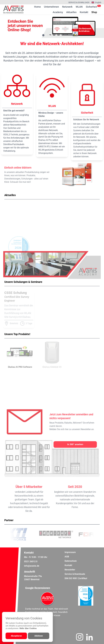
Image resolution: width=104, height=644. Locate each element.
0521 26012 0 (31, 561)
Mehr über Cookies (28, 628)
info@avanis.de (32, 566)
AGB (67, 557)
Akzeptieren (16, 636)
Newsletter (70, 570)
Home (37, 7)
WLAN (79, 7)
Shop (94, 12)
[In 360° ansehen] (75, 444)
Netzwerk (67, 7)
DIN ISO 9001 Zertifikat (76, 578)
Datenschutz (71, 561)
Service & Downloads (79, 2)
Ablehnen (39, 636)
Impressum (70, 552)
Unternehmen (51, 7)
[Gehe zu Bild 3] (52, 35)
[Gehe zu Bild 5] (61, 35)
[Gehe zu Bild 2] (48, 35)
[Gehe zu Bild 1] (43, 35)
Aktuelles (71, 12)
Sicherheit (91, 7)
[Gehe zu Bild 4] (56, 35)
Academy (58, 12)
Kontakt (84, 12)
